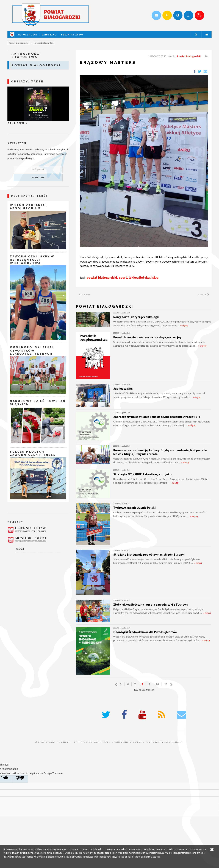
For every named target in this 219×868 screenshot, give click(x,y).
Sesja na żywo (72, 35)
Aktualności (27, 35)
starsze (84, 294)
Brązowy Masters (108, 62)
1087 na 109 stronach (144, 690)
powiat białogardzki (102, 277)
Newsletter (17, 143)
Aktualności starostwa (26, 55)
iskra (155, 277)
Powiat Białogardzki (18, 43)
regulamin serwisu (127, 742)
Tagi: (83, 278)
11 (166, 684)
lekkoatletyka (139, 277)
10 (157, 684)
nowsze (204, 294)
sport (123, 277)
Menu (207, 35)
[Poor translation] (20, 779)
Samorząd (49, 35)
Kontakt (20, 549)
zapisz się (38, 178)
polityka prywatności (91, 742)
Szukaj (196, 35)
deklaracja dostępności (165, 742)
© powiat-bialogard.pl (53, 742)
